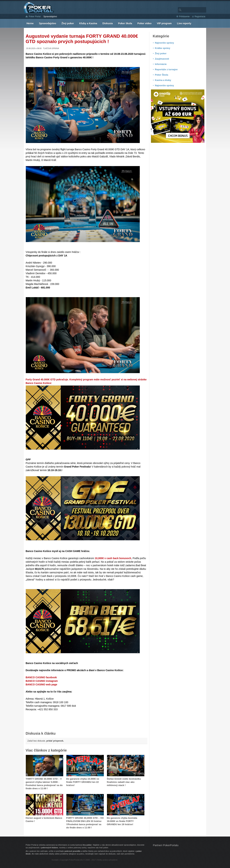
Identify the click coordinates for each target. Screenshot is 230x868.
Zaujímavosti (162, 59)
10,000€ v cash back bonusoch (113, 558)
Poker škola (125, 23)
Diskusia (108, 23)
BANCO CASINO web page (41, 684)
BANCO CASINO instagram (42, 681)
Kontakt (55, 860)
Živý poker (68, 23)
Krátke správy (163, 48)
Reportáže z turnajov (166, 69)
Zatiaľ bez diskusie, (46, 741)
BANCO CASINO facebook (41, 677)
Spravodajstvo (50, 17)
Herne (30, 23)
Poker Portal (35, 17)
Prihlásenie (184, 17)
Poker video (144, 23)
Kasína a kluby (163, 80)
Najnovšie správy (164, 43)
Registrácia (200, 17)
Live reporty (184, 23)
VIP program (164, 23)
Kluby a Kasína (88, 23)
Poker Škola (161, 75)
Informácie (161, 64)
